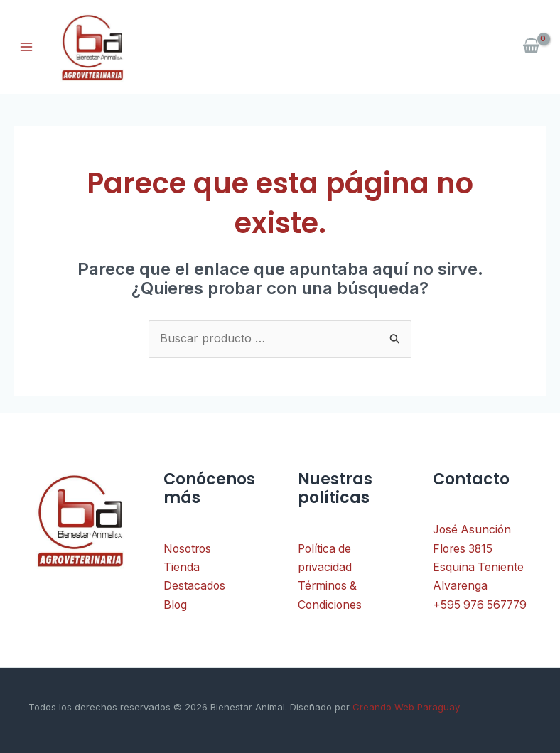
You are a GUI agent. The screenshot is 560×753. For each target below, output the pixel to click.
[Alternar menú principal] (26, 47)
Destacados (195, 586)
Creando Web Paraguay (405, 707)
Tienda (182, 568)
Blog (176, 605)
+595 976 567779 (482, 605)
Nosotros (189, 549)
